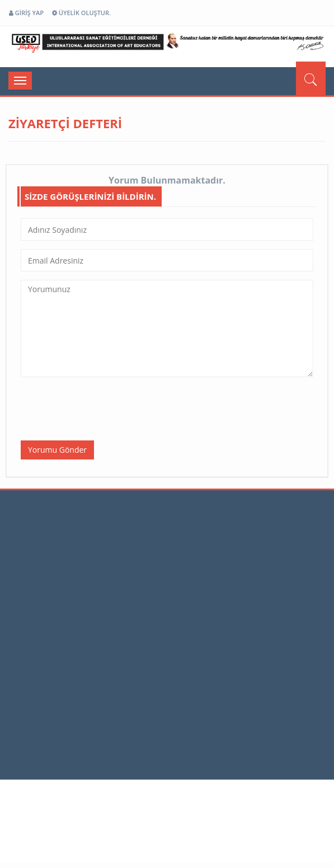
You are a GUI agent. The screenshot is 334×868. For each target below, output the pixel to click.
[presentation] (106, 407)
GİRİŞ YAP (26, 13)
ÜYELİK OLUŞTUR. (81, 13)
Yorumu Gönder (57, 450)
